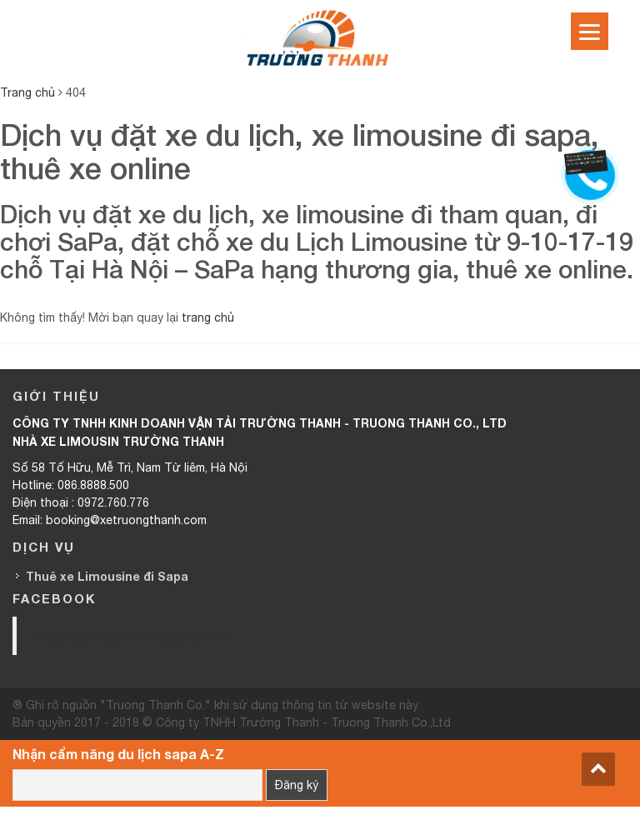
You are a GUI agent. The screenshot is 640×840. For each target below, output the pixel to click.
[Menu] (590, 31)
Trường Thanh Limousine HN (131, 635)
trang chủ (208, 317)
